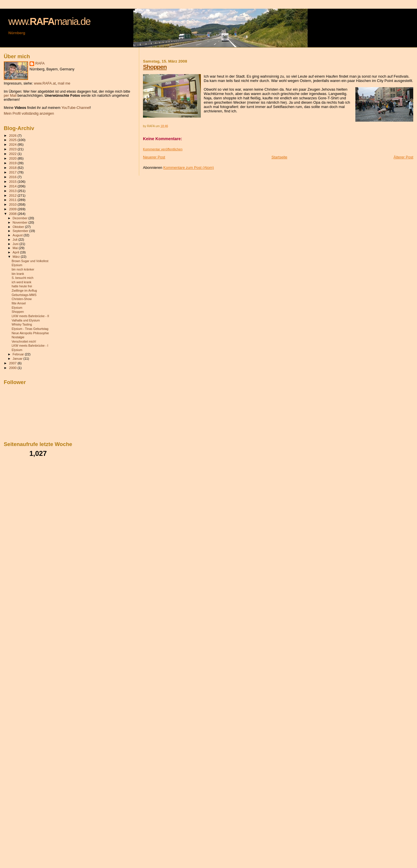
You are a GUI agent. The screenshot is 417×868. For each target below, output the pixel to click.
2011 (13, 200)
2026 (13, 135)
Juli (16, 240)
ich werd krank (21, 282)
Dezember (21, 218)
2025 (13, 140)
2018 (13, 168)
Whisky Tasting (22, 324)
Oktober (19, 227)
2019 (13, 163)
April (16, 252)
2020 (13, 158)
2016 (13, 177)
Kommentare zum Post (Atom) (189, 168)
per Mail (10, 96)
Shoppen (155, 67)
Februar (19, 354)
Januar (18, 359)
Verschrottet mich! (24, 341)
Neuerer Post (154, 157)
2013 (13, 191)
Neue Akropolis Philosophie (30, 333)
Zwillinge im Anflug (24, 290)
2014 (13, 186)
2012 (13, 195)
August (18, 235)
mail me (64, 83)
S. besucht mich (22, 278)
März (17, 257)
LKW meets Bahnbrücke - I (30, 346)
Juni (16, 244)
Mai (16, 248)
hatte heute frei (22, 286)
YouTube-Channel (76, 108)
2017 (13, 172)
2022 (13, 154)
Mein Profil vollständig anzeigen (29, 114)
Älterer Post (403, 157)
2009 (13, 209)
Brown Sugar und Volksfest (30, 261)
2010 (13, 204)
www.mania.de (49, 21)
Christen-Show (22, 299)
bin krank (18, 274)
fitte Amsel (19, 303)
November (21, 222)
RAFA (40, 63)
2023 (13, 149)
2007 (13, 363)
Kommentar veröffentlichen (163, 149)
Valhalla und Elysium (26, 320)
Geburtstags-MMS (24, 295)
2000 (13, 368)
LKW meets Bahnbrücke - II (30, 316)
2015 (13, 181)
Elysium (17, 265)
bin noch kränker (23, 269)
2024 (13, 144)
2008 (13, 214)
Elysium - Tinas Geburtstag (30, 329)
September (21, 231)
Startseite (279, 157)
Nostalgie (18, 337)
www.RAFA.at (45, 83)
